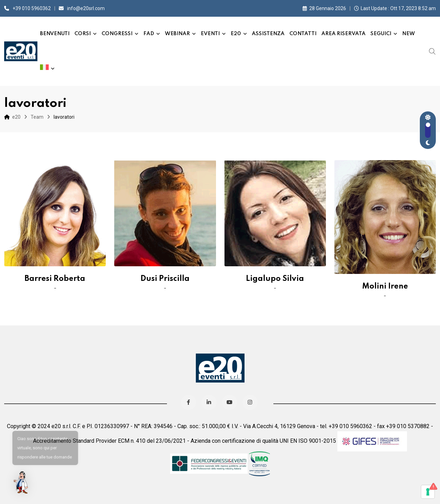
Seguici (381, 34)
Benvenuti (55, 34)
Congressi (117, 34)
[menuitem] (47, 69)
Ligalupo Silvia (275, 279)
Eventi (210, 34)
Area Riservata (343, 34)
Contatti (303, 34)
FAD (149, 34)
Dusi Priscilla (165, 279)
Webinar (177, 34)
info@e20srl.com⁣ (86, 8)
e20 (236, 34)
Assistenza (268, 34)
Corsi (83, 34)
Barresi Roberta (55, 279)
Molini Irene (385, 286)
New (409, 34)
